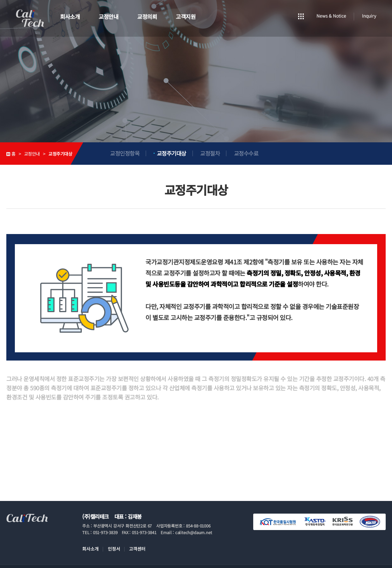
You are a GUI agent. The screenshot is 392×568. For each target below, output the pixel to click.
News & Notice (331, 15)
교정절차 (210, 153)
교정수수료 (246, 153)
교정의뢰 (147, 16)
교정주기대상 (171, 153)
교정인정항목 (125, 153)
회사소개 (70, 16)
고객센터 (137, 549)
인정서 (114, 549)
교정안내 (108, 16)
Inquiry (369, 15)
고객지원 (186, 16)
